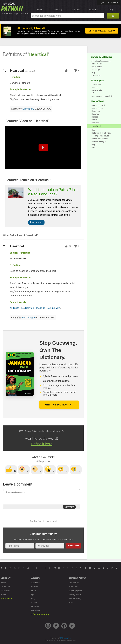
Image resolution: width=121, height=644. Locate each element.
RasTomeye (28, 318)
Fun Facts (35, 606)
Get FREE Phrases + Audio (102, 31)
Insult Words (97, 67)
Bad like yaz (54, 308)
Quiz (33, 595)
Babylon (30, 308)
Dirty (93, 73)
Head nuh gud (97, 108)
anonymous (28, 109)
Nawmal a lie (97, 90)
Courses (35, 587)
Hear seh (95, 123)
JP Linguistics (65, 638)
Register (115, 2)
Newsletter (36, 610)
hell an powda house (100, 136)
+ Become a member (40, 614)
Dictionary (57, 10)
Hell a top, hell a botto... (101, 133)
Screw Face (96, 85)
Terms (72, 603)
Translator (75, 10)
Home (40, 10)
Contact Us (74, 583)
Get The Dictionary (59, 405)
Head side (96, 111)
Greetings (96, 70)
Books (3, 595)
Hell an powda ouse (100, 139)
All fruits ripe (17, 308)
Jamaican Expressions (101, 61)
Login (101, 2)
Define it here (42, 444)
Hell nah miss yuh (99, 142)
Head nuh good (98, 105)
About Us (73, 587)
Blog (33, 599)
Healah (94, 120)
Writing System (76, 591)
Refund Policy (75, 599)
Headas (95, 117)
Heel (93, 130)
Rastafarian (96, 75)
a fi (93, 93)
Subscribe (73, 546)
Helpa (94, 144)
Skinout (95, 87)
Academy (93, 10)
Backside (41, 308)
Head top (95, 114)
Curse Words (97, 64)
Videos (34, 603)
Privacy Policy (75, 595)
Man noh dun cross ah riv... (103, 96)
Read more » (36, 222)
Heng (94, 147)
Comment (69, 507)
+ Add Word (6, 599)
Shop (111, 10)
